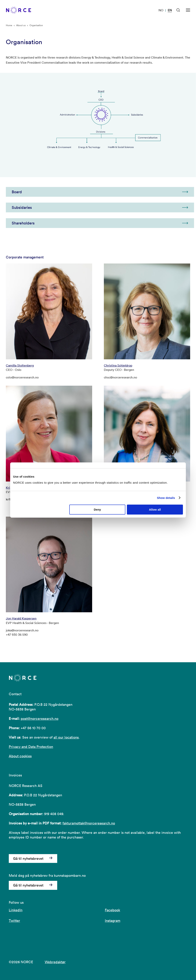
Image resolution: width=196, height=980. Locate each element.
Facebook (112, 910)
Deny (98, 510)
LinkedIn (16, 910)
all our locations (66, 737)
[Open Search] (178, 10)
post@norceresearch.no (40, 719)
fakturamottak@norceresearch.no (89, 823)
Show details (166, 498)
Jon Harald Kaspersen (21, 618)
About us (21, 25)
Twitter (14, 921)
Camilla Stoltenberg (20, 365)
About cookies (20, 756)
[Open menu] (188, 10)
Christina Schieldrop (118, 365)
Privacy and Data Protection (31, 747)
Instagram (113, 921)
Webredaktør (55, 962)
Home (9, 25)
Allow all (155, 510)
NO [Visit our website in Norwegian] (161, 10)
